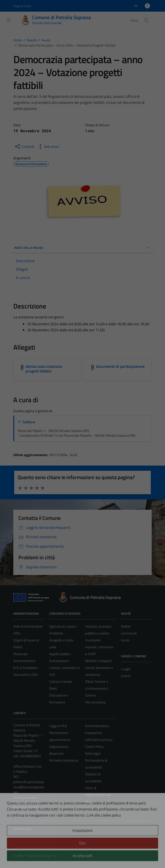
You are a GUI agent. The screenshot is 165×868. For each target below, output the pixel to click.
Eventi (126, 676)
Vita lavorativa (95, 702)
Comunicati (129, 633)
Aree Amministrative (28, 626)
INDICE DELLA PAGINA (82, 248)
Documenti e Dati (26, 675)
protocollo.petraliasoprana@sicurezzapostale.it (29, 787)
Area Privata (22, 829)
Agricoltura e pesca (63, 626)
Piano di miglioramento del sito (98, 795)
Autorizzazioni (59, 661)
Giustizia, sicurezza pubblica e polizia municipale (98, 633)
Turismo (90, 695)
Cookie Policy (94, 746)
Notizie (126, 626)
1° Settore (26, 422)
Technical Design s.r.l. (43, 856)
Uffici (17, 633)
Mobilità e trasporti (99, 661)
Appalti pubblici (60, 654)
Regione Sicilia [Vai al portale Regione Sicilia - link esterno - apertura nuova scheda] (22, 6)
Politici (18, 647)
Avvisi (125, 640)
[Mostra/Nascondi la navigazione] (9, 20)
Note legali (93, 753)
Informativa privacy (99, 740)
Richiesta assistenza (64, 760)
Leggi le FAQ (58, 726)
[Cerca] (147, 20)
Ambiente (56, 633)
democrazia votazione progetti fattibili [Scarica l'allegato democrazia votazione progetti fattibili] (44, 369)
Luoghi (126, 669)
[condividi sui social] (24, 146)
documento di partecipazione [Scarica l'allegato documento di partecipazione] (120, 366)
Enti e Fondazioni (26, 668)
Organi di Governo (26, 640)
